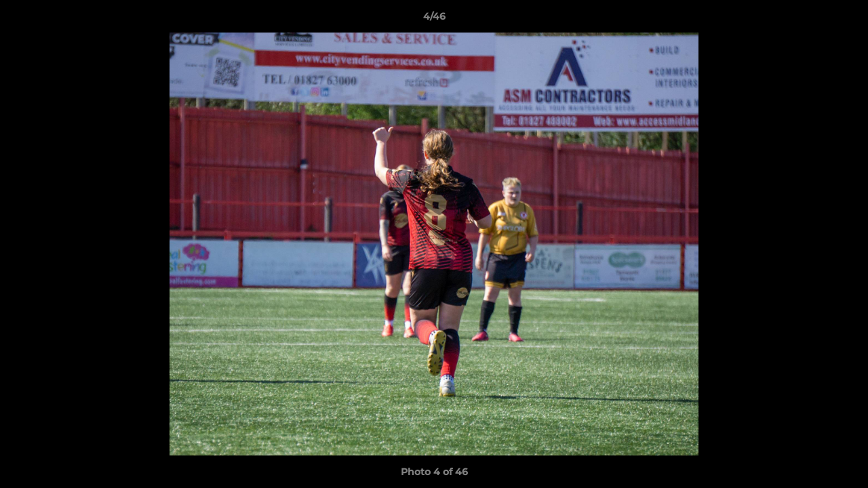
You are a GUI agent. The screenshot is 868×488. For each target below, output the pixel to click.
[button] (844, 20)
